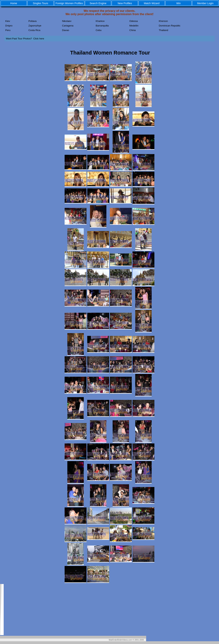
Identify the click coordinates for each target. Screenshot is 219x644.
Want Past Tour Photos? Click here (25, 39)
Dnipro (9, 26)
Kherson (163, 21)
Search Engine (98, 3)
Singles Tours (41, 3)
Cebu (99, 30)
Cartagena (68, 26)
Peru (8, 30)
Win (178, 3)
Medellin (134, 26)
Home (14, 3)
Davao (66, 30)
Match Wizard (152, 3)
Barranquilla (102, 26)
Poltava (32, 21)
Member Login (205, 3)
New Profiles (125, 3)
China (133, 30)
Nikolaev (67, 21)
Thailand (163, 30)
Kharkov (100, 21)
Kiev (8, 21)
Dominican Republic (170, 26)
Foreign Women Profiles (69, 3)
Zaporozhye (35, 26)
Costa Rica (34, 30)
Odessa (134, 21)
